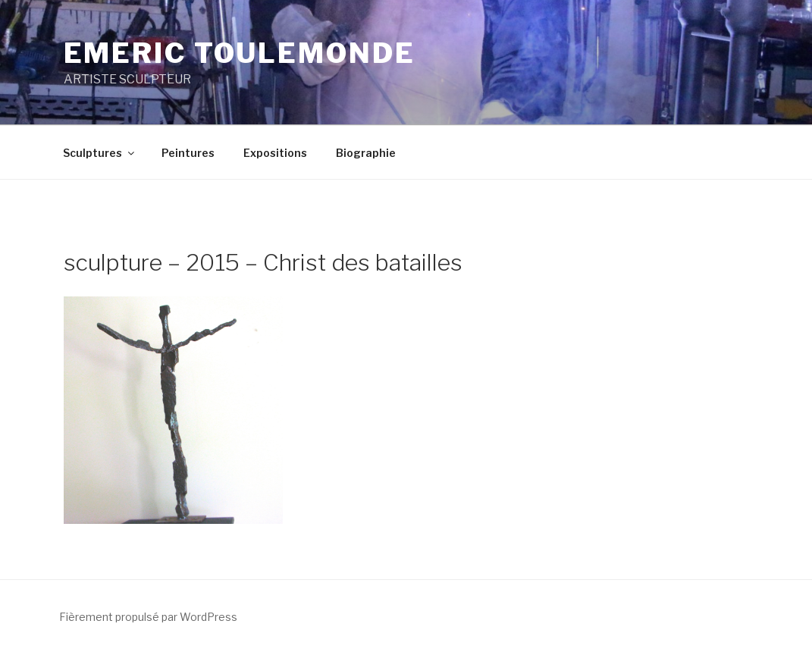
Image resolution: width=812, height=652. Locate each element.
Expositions (275, 153)
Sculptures (100, 153)
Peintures (188, 153)
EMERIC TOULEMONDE (240, 53)
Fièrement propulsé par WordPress (148, 617)
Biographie (366, 153)
